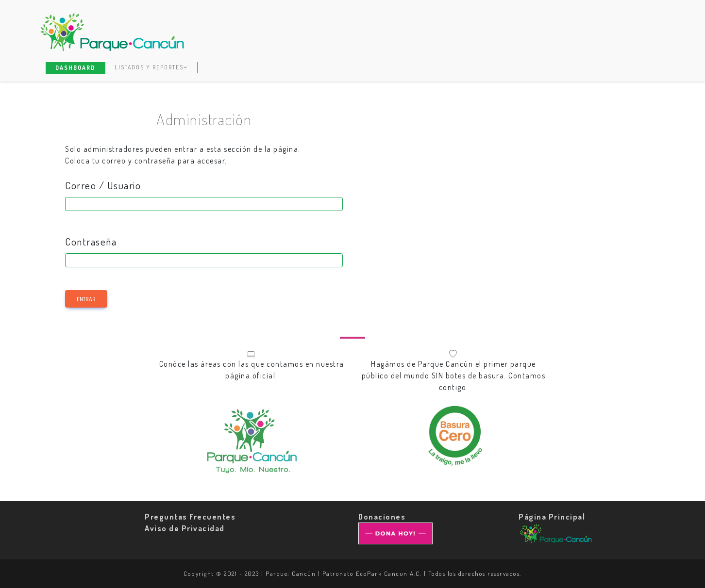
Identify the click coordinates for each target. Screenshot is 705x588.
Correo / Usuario (103, 185)
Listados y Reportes (151, 67)
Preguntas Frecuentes (190, 517)
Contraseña (91, 242)
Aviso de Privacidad (185, 528)
